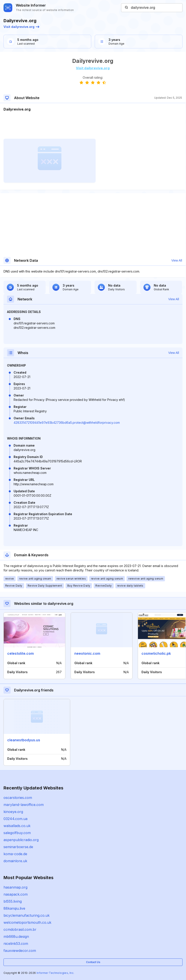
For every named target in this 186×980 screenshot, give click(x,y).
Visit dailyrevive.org (21, 27)
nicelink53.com (16, 944)
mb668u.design (16, 936)
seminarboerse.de (18, 847)
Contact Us (93, 962)
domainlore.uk (15, 861)
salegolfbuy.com (17, 833)
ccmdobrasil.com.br (20, 929)
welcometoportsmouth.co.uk (27, 922)
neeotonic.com (87, 653)
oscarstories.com (18, 798)
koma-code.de (15, 854)
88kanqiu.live (14, 908)
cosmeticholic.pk (156, 653)
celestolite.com (21, 653)
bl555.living (13, 901)
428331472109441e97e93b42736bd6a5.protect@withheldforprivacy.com (67, 423)
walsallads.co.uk (17, 826)
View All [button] (177, 260)
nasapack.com (16, 894)
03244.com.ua (15, 819)
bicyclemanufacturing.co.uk (27, 915)
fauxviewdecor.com (20, 951)
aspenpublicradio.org (21, 840)
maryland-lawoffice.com (24, 805)
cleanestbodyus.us (24, 740)
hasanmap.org (15, 887)
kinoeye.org (13, 812)
